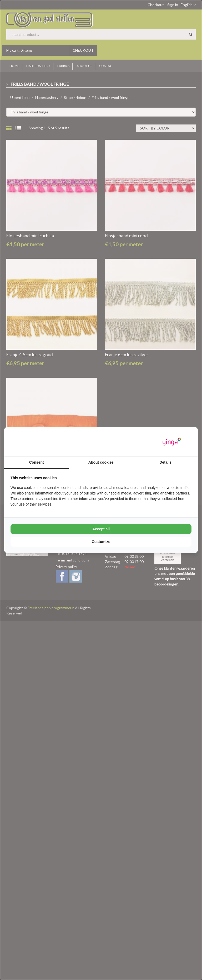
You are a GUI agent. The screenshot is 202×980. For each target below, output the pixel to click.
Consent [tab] (37, 462)
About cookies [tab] (101, 462)
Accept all (101, 529)
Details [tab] (165, 462)
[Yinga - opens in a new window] (172, 442)
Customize (101, 542)
